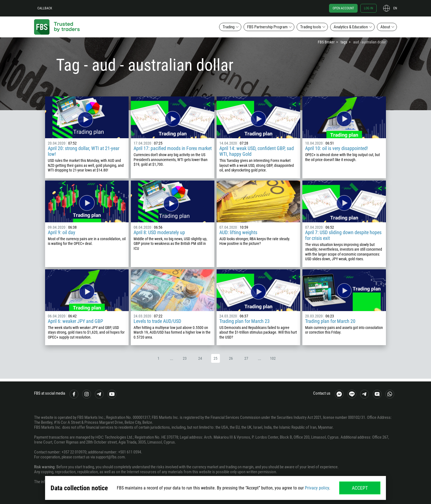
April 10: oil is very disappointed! (336, 148)
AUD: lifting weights (238, 232)
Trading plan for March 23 (244, 321)
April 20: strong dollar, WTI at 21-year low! (84, 151)
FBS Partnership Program (267, 27)
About (385, 27)
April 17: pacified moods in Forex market (173, 148)
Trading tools (311, 27)
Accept (360, 488)
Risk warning (44, 467)
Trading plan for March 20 (330, 321)
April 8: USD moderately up (159, 232)
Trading (229, 27)
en (395, 8)
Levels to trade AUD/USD (157, 321)
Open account (343, 8)
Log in (368, 8)
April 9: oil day (62, 232)
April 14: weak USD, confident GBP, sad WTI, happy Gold (257, 151)
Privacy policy (317, 488)
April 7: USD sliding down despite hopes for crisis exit (343, 235)
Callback (45, 8)
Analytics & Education (351, 27)
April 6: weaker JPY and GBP (75, 321)
